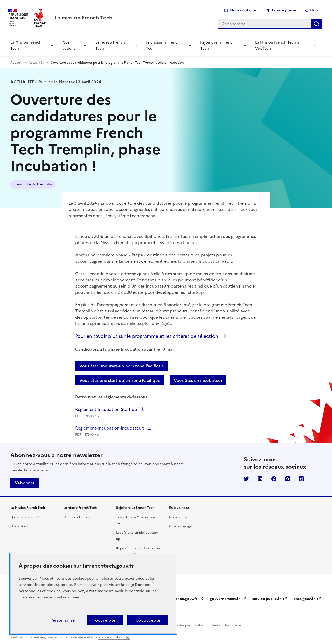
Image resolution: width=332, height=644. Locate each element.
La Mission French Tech (26, 45)
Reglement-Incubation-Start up (107, 409)
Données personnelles (188, 625)
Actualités (36, 63)
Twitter (246, 479)
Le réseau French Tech (110, 45)
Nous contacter (244, 10)
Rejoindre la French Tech (217, 45)
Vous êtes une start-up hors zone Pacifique (122, 366)
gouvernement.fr (228, 599)
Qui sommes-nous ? (25, 517)
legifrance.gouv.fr (185, 599)
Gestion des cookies (226, 625)
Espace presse (284, 10)
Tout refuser (105, 620)
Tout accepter (148, 620)
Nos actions (69, 45)
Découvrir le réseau (78, 517)
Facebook (274, 479)
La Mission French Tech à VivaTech (277, 45)
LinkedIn (260, 479)
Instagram (288, 479)
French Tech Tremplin (33, 184)
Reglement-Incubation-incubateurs (110, 428)
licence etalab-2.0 (111, 637)
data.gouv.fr (307, 599)
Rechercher (316, 24)
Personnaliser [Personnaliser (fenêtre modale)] (63, 620)
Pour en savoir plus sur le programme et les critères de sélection (147, 336)
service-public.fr (270, 599)
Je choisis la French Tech (163, 45)
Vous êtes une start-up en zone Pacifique (120, 380)
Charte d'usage (180, 526)
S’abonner (25, 483)
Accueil (16, 63)
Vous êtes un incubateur (198, 380)
